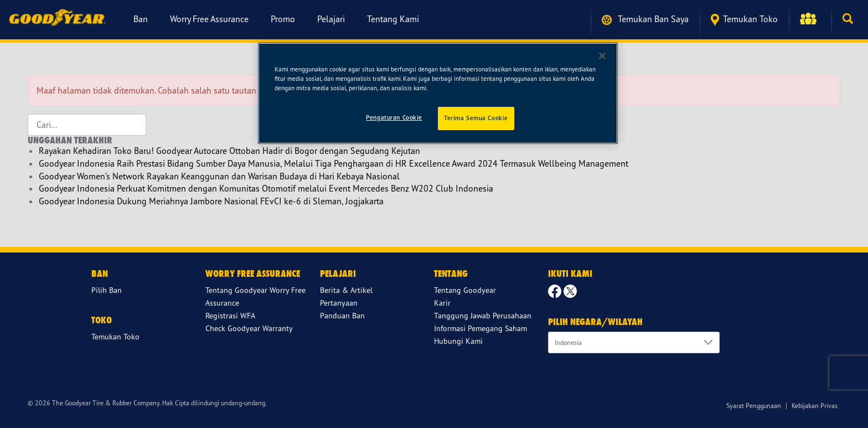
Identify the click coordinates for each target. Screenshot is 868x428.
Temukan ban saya (645, 19)
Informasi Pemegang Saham (480, 328)
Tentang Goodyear (465, 290)
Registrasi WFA (230, 315)
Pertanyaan (339, 303)
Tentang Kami (393, 19)
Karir (442, 303)
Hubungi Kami (458, 341)
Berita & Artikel (346, 290)
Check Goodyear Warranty (249, 328)
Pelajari (331, 19)
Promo (283, 19)
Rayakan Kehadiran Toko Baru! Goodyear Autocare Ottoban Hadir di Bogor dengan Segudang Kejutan (229, 151)
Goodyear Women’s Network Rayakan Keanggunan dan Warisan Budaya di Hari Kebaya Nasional (219, 176)
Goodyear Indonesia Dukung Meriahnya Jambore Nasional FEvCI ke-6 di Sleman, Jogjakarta (211, 201)
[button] (810, 19)
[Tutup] (602, 56)
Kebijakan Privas (815, 406)
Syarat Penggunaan (754, 406)
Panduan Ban (342, 315)
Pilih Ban (107, 290)
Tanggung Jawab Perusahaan (483, 315)
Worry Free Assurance (209, 19)
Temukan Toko (744, 20)
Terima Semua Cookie (476, 118)
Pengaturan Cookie (394, 117)
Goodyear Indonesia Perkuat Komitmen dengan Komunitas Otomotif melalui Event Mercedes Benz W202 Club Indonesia (266, 188)
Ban (141, 19)
